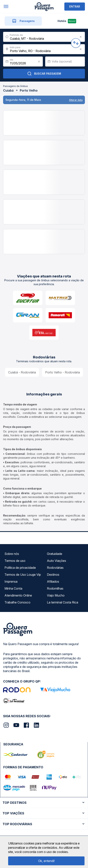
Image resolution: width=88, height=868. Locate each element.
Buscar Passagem (44, 74)
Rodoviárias (55, 568)
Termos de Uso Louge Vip (23, 575)
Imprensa (11, 581)
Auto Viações (57, 561)
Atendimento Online (18, 595)
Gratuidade (55, 554)
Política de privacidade (20, 568)
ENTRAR (75, 6)
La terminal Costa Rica (63, 602)
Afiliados (53, 581)
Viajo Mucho (56, 595)
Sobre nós (12, 554)
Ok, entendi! (46, 861)
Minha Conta (13, 588)
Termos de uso (15, 561)
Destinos (53, 575)
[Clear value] (39, 62)
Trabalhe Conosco (17, 602)
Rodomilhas (55, 588)
